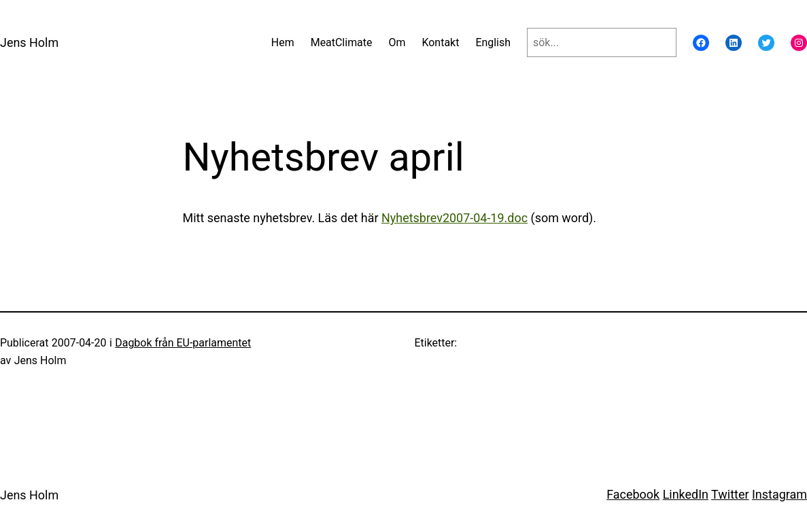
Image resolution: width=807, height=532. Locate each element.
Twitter (730, 494)
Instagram (779, 494)
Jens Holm (29, 42)
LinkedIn (686, 494)
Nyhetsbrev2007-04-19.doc (454, 218)
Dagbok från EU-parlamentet (183, 343)
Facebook (633, 494)
